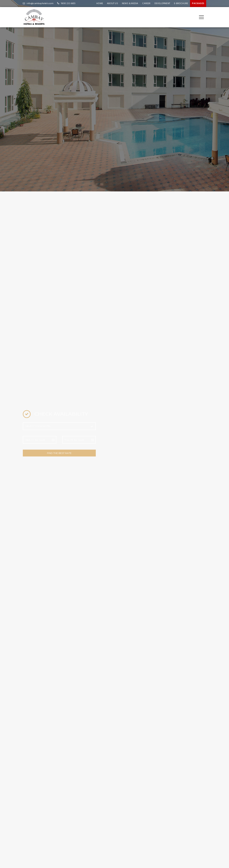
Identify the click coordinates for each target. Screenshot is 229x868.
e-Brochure (181, 4)
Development (162, 4)
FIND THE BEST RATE (59, 453)
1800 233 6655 (68, 4)
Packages (198, 4)
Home (100, 4)
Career (146, 4)
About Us (112, 4)
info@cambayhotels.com (40, 4)
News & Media (130, 4)
